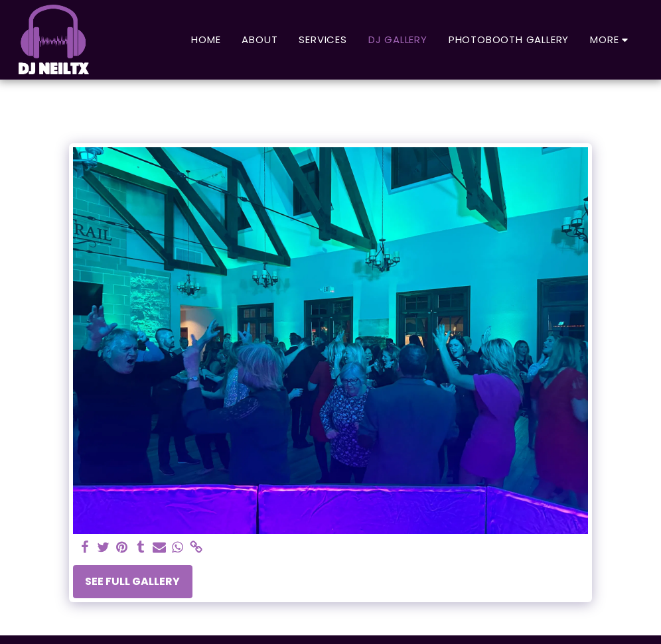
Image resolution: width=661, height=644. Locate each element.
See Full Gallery (132, 581)
